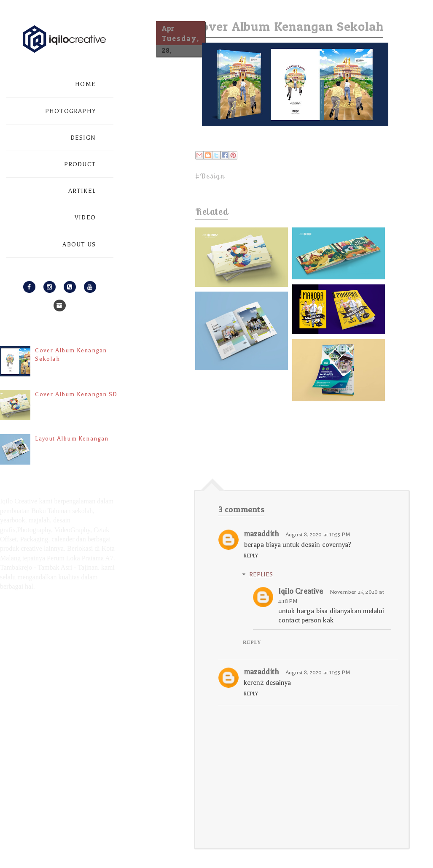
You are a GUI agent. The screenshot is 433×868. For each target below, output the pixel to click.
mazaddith (261, 534)
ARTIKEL (82, 191)
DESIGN (83, 138)
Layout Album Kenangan (72, 439)
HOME (85, 84)
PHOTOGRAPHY (70, 111)
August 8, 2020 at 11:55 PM (318, 534)
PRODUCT (80, 164)
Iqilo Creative (301, 591)
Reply (251, 556)
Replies (261, 575)
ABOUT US (79, 245)
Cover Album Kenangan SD (76, 394)
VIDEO (85, 218)
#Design (210, 176)
